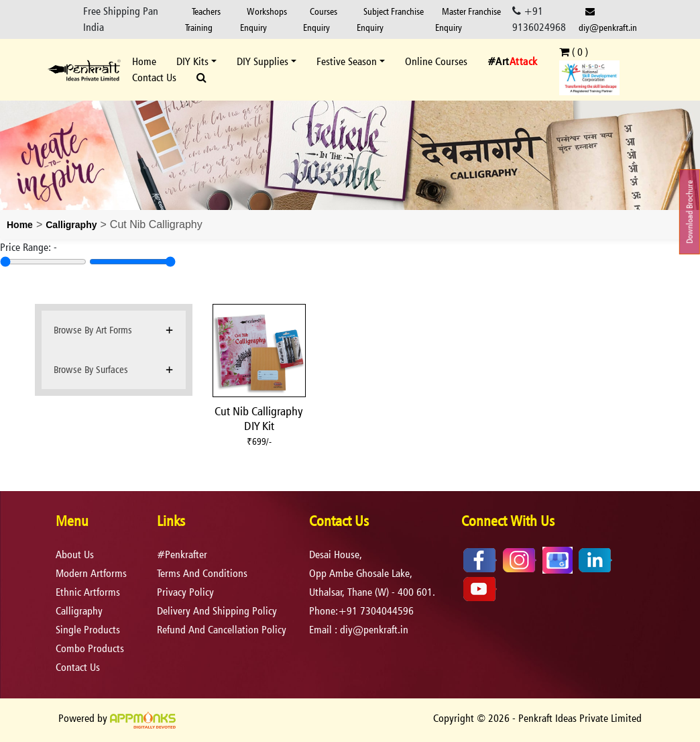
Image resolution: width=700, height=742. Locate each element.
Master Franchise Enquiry (468, 19)
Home (144, 61)
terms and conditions (202, 573)
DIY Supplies (262, 61)
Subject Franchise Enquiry (390, 19)
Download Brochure (690, 212)
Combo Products (90, 648)
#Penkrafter (182, 554)
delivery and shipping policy (217, 611)
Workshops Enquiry (264, 19)
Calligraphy (71, 225)
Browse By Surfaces (91, 369)
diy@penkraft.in (608, 20)
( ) (574, 52)
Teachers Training (203, 19)
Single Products (88, 630)
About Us (75, 554)
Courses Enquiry (320, 19)
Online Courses (436, 61)
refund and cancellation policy (222, 630)
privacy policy (185, 592)
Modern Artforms (91, 573)
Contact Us (154, 77)
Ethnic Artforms (88, 592)
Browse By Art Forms (93, 330)
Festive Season (347, 61)
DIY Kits (192, 61)
